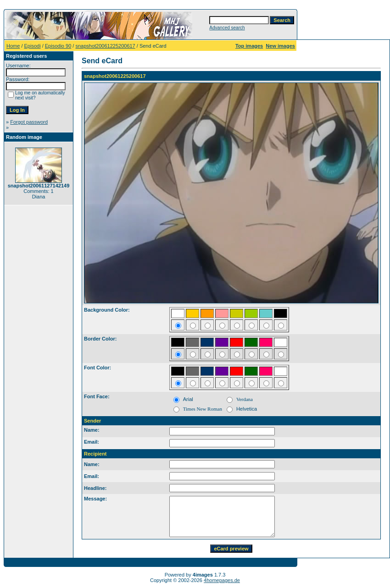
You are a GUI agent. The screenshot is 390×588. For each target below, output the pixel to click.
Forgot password (29, 122)
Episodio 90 (58, 46)
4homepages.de (222, 580)
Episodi (33, 46)
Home (13, 46)
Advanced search (227, 28)
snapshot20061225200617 (105, 46)
